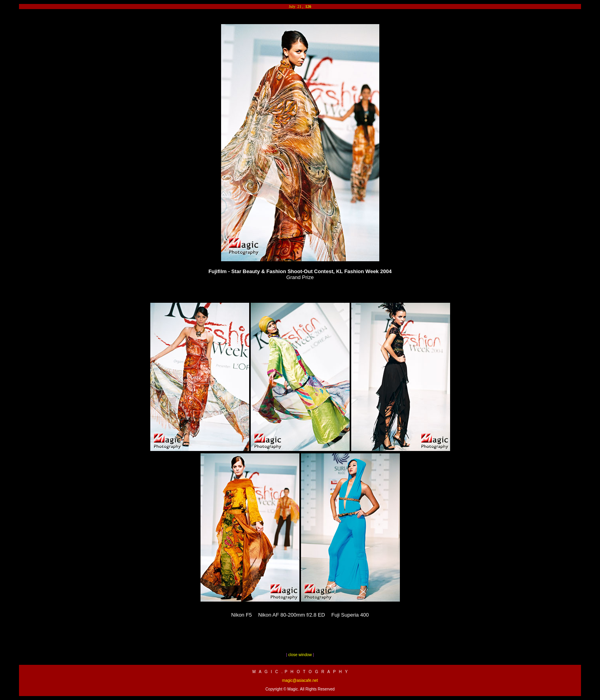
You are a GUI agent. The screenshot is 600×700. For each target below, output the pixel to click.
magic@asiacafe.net (300, 680)
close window (300, 655)
